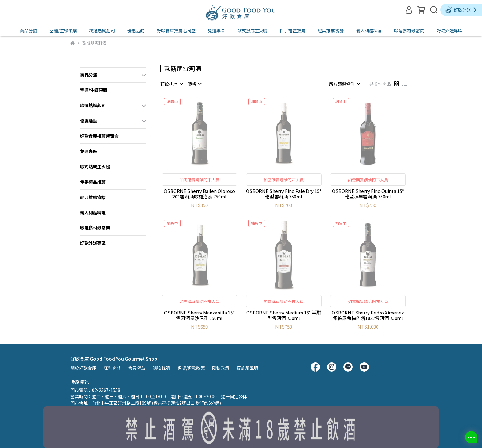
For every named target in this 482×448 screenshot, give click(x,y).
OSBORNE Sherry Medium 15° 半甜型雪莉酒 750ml (284, 315)
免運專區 (216, 30)
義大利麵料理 (369, 30)
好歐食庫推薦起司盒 (176, 30)
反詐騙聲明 (247, 368)
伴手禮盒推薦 (293, 30)
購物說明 (161, 368)
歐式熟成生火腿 (252, 30)
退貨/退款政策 (191, 368)
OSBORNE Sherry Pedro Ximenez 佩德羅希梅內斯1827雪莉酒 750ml (368, 315)
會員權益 (137, 368)
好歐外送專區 (449, 30)
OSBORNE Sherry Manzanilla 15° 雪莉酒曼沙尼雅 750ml (199, 315)
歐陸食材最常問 (409, 30)
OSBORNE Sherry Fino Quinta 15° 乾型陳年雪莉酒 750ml (368, 194)
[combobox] (172, 84)
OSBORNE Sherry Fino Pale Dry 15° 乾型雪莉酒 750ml (284, 194)
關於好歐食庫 (83, 368)
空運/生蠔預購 (63, 30)
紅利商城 (112, 368)
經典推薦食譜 (331, 30)
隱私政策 (221, 368)
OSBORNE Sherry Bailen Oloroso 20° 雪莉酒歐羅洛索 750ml (199, 194)
